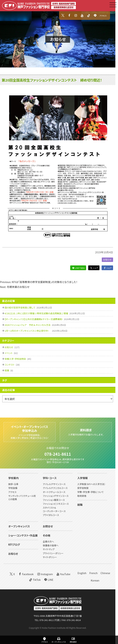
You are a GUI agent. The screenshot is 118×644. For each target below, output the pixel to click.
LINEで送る (78, 268)
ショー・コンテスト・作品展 (23, 535)
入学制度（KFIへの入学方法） (91, 484)
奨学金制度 (83, 488)
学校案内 (13, 478)
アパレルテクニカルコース (55, 488)
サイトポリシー (50, 557)
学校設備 (13, 488)
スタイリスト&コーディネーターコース (54, 509)
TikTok (35, 579)
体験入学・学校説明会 (16, 359)
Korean (95, 580)
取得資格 (82, 496)
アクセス (103, 16)
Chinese (105, 573)
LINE (48, 579)
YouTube (63, 574)
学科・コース (50, 478)
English (82, 573)
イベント (9, 353)
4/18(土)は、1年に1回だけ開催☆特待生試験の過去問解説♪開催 (37, 313)
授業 (7, 370)
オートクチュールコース (54, 492)
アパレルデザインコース (54, 484)
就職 (80, 505)
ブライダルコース (51, 515)
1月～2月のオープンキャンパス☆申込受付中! (28, 331)
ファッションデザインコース (56, 496)
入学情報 (82, 478)
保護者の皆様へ (51, 545)
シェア (94, 268)
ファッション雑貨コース (54, 500)
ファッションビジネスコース (56, 504)
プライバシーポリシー (53, 553)
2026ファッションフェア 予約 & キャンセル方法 (28, 325)
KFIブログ (14, 544)
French (93, 573)
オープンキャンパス (19, 526)
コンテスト (10, 365)
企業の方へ (48, 541)
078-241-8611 (58, 454)
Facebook (26, 574)
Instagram (45, 574)
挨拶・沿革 (13, 484)
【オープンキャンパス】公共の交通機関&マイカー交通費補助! (34, 319)
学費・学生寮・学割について (90, 492)
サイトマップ (49, 549)
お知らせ (58, 39)
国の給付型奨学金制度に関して (20, 308)
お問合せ (48, 526)
